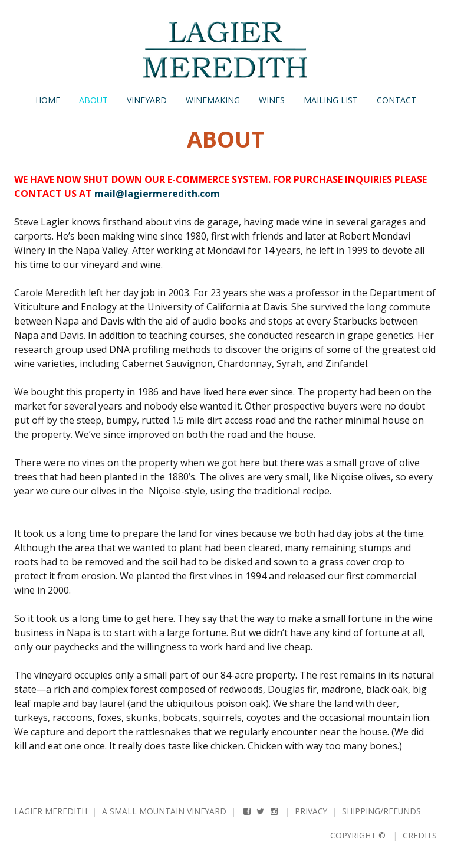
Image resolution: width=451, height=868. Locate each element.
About (93, 100)
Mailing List (331, 100)
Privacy (311, 811)
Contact (396, 100)
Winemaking (213, 100)
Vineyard (147, 100)
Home (48, 100)
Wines (272, 100)
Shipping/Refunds (381, 811)
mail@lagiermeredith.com (157, 194)
